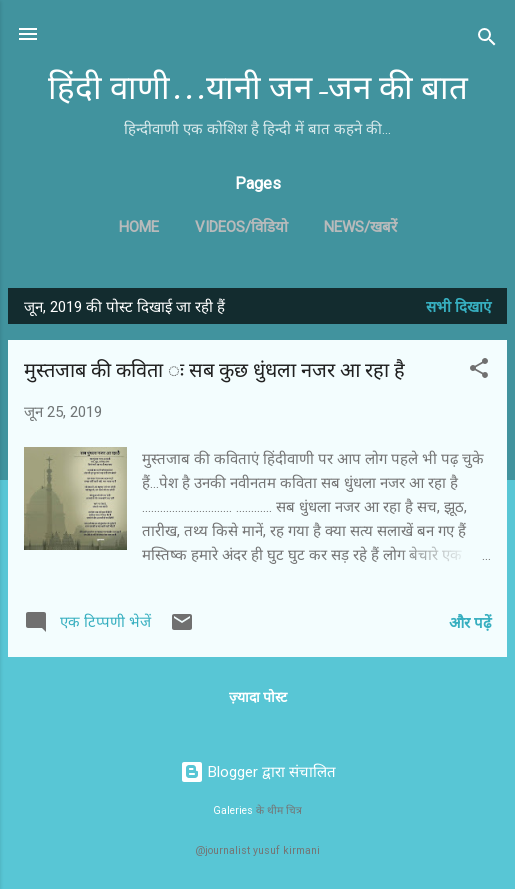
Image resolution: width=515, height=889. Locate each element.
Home (139, 227)
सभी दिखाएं (458, 307)
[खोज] (487, 40)
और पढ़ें (470, 623)
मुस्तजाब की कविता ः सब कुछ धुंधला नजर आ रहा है (214, 370)
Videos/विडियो (241, 227)
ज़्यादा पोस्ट (258, 697)
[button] (479, 371)
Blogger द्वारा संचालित (258, 772)
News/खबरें (360, 227)
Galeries (233, 810)
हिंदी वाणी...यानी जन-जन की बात (258, 88)
